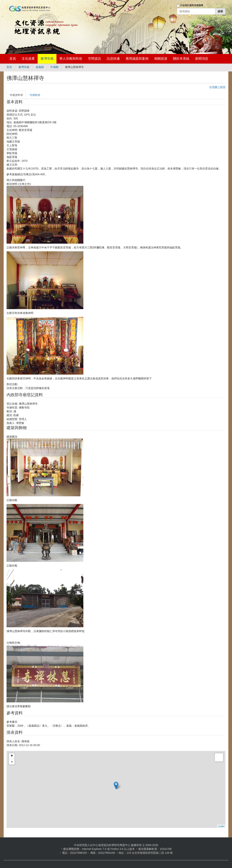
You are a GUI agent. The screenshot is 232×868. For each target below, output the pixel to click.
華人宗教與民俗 (71, 59)
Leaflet (221, 826)
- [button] (12, 762)
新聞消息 (202, 59)
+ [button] (12, 756)
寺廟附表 (35, 95)
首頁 (13, 59)
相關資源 (161, 59)
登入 (172, 17)
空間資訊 (94, 59)
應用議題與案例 (137, 59)
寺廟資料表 (16, 95)
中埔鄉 (54, 67)
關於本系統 (181, 59)
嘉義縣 (40, 67)
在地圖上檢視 (217, 87)
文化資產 (28, 59)
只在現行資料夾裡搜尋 (192, 5)
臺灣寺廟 (47, 59)
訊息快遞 (113, 59)
